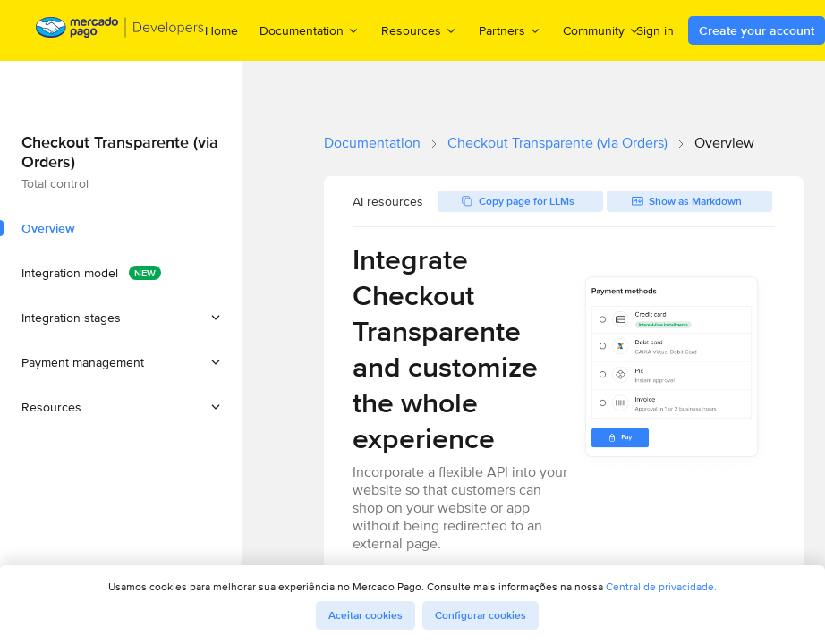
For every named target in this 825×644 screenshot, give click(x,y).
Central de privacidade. (661, 586)
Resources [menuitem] (419, 30)
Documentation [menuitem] (310, 30)
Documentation (372, 143)
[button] (121, 318)
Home (221, 30)
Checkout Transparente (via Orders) (557, 143)
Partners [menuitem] (510, 30)
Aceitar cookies (366, 615)
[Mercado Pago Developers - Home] (120, 31)
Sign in (655, 30)
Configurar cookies (481, 615)
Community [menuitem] (602, 30)
